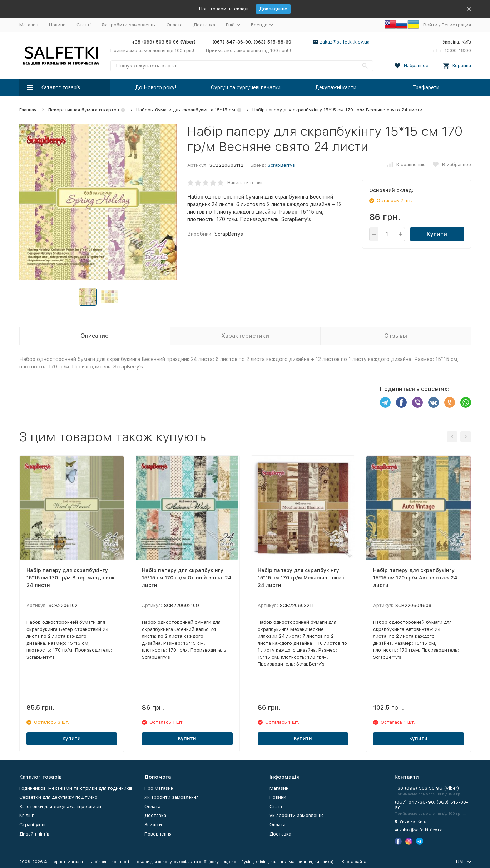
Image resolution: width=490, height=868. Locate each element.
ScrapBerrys (281, 165)
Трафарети (426, 87)
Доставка (204, 25)
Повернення (158, 834)
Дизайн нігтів (34, 834)
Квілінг (27, 815)
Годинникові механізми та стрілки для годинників (76, 788)
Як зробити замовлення (129, 25)
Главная (28, 110)
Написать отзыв (246, 183)
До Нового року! (156, 87)
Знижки (153, 825)
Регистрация (456, 25)
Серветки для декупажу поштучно (58, 797)
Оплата (175, 25)
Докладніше (273, 9)
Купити (437, 234)
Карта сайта (354, 862)
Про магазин (159, 788)
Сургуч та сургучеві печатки (246, 87)
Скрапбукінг (33, 825)
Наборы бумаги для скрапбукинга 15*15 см (186, 110)
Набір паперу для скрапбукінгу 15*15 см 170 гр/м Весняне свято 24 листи (337, 110)
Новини (57, 25)
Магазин (29, 25)
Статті (84, 25)
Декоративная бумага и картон (83, 110)
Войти (430, 25)
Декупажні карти (336, 87)
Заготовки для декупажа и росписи (60, 806)
